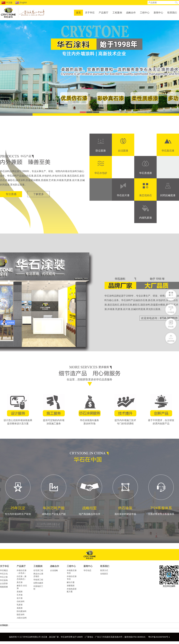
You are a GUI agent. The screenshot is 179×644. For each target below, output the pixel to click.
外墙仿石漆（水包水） (22, 572)
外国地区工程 (38, 588)
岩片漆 (20, 598)
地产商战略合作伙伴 (89, 495)
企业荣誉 (4, 584)
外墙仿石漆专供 (72, 578)
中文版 (7, 3)
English (21, 3)
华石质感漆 (146, 173)
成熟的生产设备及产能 (54, 495)
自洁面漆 (123, 151)
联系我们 (172, 13)
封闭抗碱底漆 (168, 195)
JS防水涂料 (22, 618)
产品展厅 (104, 13)
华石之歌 (4, 577)
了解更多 (38, 194)
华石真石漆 (168, 151)
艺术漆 (20, 595)
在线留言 (104, 574)
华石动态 (87, 570)
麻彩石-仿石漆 (22, 587)
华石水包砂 (101, 173)
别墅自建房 (38, 583)
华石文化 (4, 574)
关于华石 (90, 13)
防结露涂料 (22, 611)
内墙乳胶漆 (146, 218)
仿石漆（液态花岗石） (22, 578)
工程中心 (145, 13)
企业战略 (54, 570)
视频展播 (4, 587)
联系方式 (104, 570)
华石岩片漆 (123, 195)
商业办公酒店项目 (38, 575)
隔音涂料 (21, 615)
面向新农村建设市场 (125, 495)
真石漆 (20, 582)
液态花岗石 (146, 195)
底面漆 (20, 608)
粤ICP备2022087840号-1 (159, 637)
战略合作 (131, 13)
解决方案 (71, 582)
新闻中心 (158, 13)
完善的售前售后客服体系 (161, 495)
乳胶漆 (20, 605)
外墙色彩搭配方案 (72, 590)
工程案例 (117, 13)
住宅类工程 (38, 570)
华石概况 (4, 570)
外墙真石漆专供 (72, 572)
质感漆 (20, 592)
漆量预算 (71, 586)
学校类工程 (38, 580)
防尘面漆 (101, 151)
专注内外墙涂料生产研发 (18, 495)
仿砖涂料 (21, 601)
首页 (78, 13)
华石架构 (4, 580)
